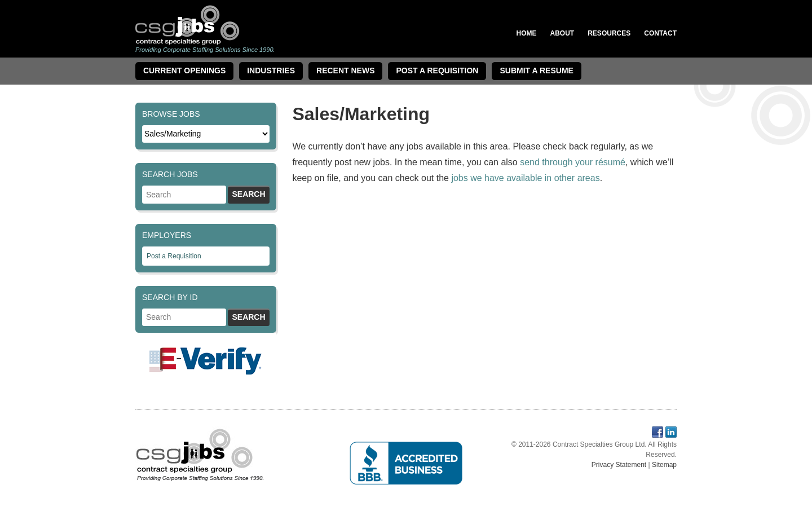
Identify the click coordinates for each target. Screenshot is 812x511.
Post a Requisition (174, 256)
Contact (660, 33)
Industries (271, 71)
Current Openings (184, 71)
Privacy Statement (619, 465)
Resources (609, 33)
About (562, 33)
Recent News (345, 71)
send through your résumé (573, 162)
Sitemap (664, 465)
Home (527, 33)
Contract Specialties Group (187, 25)
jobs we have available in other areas (525, 178)
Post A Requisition (437, 71)
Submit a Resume (536, 71)
